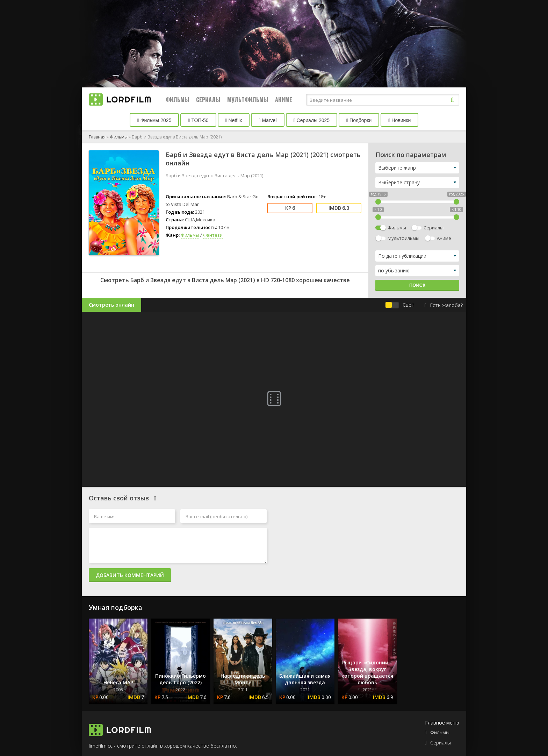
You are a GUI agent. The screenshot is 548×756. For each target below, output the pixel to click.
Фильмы (177, 100)
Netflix (234, 120)
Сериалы (208, 100)
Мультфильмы (248, 100)
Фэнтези (213, 235)
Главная (97, 137)
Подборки (359, 120)
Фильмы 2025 (154, 120)
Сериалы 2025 (312, 120)
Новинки (399, 120)
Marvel (268, 120)
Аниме (284, 100)
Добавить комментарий (130, 575)
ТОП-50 (198, 120)
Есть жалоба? (444, 305)
